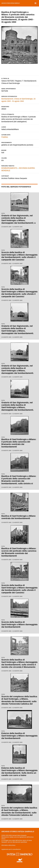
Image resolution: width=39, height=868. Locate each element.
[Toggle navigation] (35, 3)
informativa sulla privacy (8, 845)
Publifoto (5, 137)
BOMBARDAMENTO (9, 168)
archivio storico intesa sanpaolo (11, 3)
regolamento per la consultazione (11, 849)
